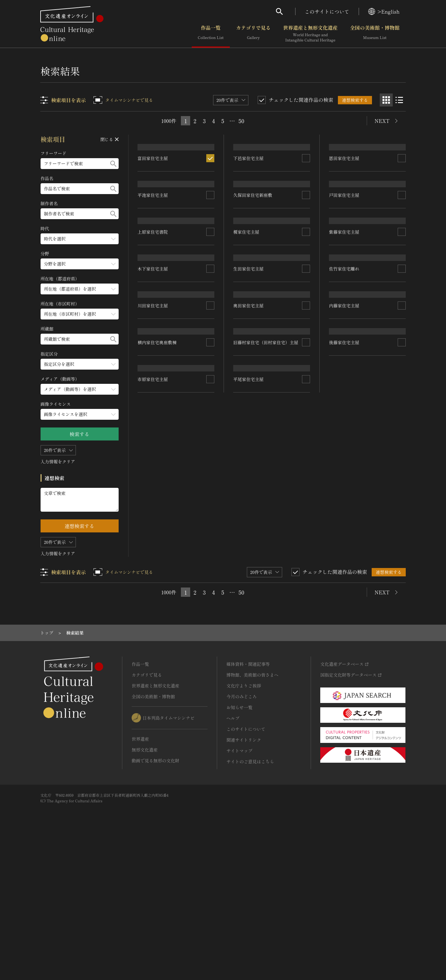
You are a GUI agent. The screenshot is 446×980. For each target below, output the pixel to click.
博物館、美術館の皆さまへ (252, 814)
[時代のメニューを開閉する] (80, 239)
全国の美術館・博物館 (375, 34)
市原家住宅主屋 (153, 683)
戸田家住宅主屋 (344, 284)
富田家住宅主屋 (153, 209)
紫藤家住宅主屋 (344, 367)
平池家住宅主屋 (153, 282)
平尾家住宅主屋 (249, 681)
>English (384, 11)
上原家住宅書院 (153, 361)
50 (241, 121)
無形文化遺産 (145, 889)
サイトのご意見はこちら (250, 901)
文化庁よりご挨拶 (244, 825)
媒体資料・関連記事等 (248, 804)
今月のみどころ (242, 836)
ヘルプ (233, 858)
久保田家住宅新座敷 (253, 284)
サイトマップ (239, 890)
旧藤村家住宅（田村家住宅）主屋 (266, 612)
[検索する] (113, 164)
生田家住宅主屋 (249, 443)
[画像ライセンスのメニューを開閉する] (80, 414)
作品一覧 (211, 34)
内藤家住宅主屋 (344, 532)
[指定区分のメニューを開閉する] (80, 364)
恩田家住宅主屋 (344, 203)
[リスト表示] (399, 100)
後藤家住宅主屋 (344, 612)
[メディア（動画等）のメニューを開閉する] (80, 389)
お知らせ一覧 (239, 847)
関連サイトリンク (244, 879)
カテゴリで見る (253, 34)
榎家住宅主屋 (247, 358)
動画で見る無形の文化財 (155, 900)
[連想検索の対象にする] (211, 209)
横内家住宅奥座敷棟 (157, 602)
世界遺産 (140, 878)
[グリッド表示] (386, 100)
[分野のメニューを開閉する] (80, 264)
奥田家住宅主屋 (249, 531)
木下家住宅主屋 (153, 439)
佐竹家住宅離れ (344, 450)
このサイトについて (327, 11)
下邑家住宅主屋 (249, 196)
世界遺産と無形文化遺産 (310, 34)
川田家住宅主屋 (153, 518)
